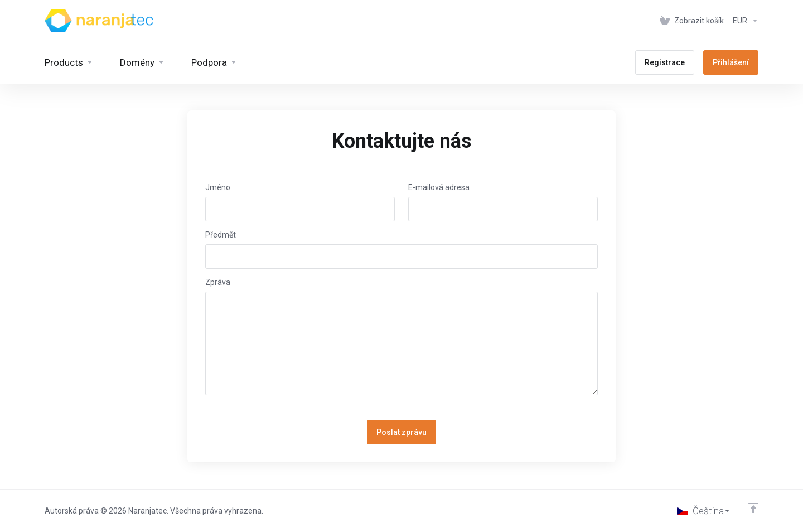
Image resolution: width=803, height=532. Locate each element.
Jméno (218, 187)
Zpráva (218, 282)
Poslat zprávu (401, 432)
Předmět (221, 235)
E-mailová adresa (439, 187)
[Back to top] (753, 508)
